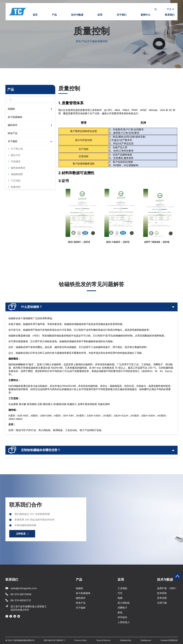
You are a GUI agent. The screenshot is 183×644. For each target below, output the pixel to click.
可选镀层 (16, 161)
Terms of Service (103, 640)
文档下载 (162, 603)
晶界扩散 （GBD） (167, 588)
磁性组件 (13, 125)
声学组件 (122, 617)
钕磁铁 (11, 109)
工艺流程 (16, 181)
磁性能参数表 (18, 168)
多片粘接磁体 (15, 117)
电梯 (120, 598)
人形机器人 (124, 622)
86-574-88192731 (21, 600)
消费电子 (122, 608)
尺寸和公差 (17, 149)
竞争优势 (162, 598)
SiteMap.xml (146, 640)
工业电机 (122, 588)
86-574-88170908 (21, 594)
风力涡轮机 (124, 603)
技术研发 (162, 593)
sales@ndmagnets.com (24, 588)
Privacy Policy (81, 640)
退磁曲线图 (17, 174)
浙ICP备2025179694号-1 (54, 640)
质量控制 (16, 187)
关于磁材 (13, 141)
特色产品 (13, 133)
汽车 (120, 593)
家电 (120, 612)
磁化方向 (16, 155)
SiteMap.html (125, 640)
